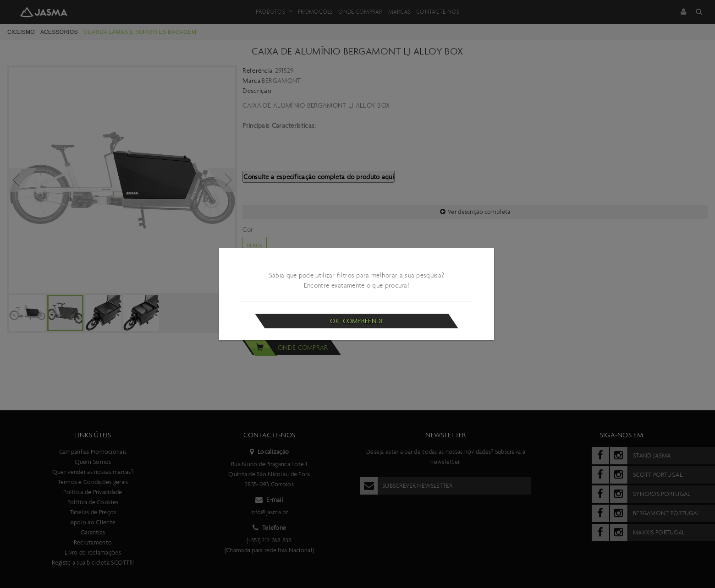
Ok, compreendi (356, 321)
